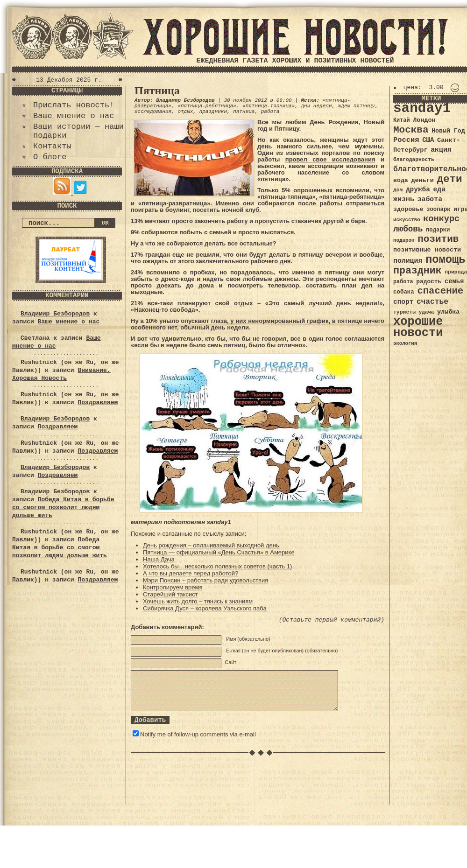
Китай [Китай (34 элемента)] (402, 120)
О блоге (50, 157)
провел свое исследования (330, 159)
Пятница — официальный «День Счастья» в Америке (219, 552)
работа (270, 112)
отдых (185, 112)
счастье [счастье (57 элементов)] (432, 302)
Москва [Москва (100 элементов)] (411, 130)
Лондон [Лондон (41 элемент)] (424, 120)
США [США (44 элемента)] (428, 140)
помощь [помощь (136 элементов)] (446, 260)
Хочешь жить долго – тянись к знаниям (198, 601)
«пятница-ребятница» (207, 106)
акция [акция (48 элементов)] (441, 150)
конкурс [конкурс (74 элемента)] (441, 219)
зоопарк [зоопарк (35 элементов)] (438, 210)
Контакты (52, 146)
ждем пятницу (357, 106)
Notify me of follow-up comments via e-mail (198, 734)
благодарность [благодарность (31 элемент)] (414, 160)
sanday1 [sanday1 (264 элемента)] (422, 108)
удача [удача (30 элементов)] (427, 312)
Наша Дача (159, 559)
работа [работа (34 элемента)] (403, 282)
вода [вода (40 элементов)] (401, 180)
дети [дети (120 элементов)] (449, 179)
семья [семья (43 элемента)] (454, 281)
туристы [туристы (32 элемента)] (404, 312)
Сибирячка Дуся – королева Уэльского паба (205, 608)
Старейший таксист (170, 594)
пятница (244, 112)
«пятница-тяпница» (269, 106)
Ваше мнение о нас (74, 116)
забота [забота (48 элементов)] (430, 199)
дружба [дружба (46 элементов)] (418, 189)
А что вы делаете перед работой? (191, 573)
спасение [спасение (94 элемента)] (440, 291)
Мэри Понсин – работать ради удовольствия (205, 580)
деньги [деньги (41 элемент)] (422, 180)
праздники (213, 112)
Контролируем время (173, 587)
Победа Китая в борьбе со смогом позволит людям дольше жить (63, 507)
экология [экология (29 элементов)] (405, 343)
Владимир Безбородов (55, 314)
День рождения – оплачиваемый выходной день (211, 545)
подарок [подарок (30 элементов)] (404, 240)
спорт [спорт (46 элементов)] (403, 302)
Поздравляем (98, 402)
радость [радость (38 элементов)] (429, 282)
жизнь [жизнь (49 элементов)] (404, 199)
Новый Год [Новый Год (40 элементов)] (448, 131)
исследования (153, 112)
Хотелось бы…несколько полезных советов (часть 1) (217, 566)
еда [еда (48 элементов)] (439, 189)
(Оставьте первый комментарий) (332, 620)
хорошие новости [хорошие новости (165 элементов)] (418, 327)
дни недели (316, 106)
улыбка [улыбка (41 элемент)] (448, 312)
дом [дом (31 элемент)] (398, 190)
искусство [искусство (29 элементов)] (407, 220)
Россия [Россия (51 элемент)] (406, 140)
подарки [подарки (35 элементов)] (438, 230)
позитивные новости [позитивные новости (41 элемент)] (427, 250)
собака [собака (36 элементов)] (404, 292)
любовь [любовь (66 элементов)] (408, 229)
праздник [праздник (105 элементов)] (417, 271)
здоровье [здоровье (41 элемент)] (408, 209)
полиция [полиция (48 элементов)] (408, 261)
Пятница (157, 91)
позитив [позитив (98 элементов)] (438, 239)
